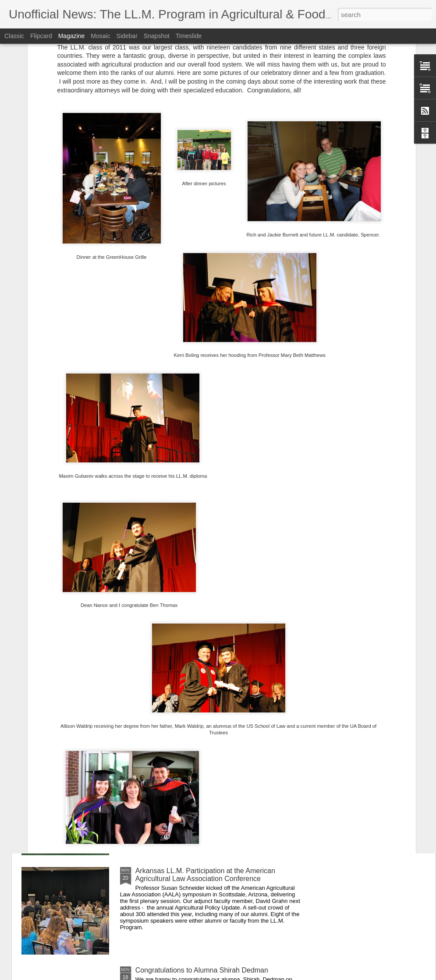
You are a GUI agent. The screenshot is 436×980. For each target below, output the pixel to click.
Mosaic (100, 36)
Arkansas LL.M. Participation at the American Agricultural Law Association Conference (205, 875)
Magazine (72, 36)
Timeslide (189, 36)
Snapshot (157, 36)
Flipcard (41, 36)
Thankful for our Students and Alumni (193, 672)
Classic (14, 36)
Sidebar (127, 36)
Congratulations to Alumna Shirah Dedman (202, 970)
